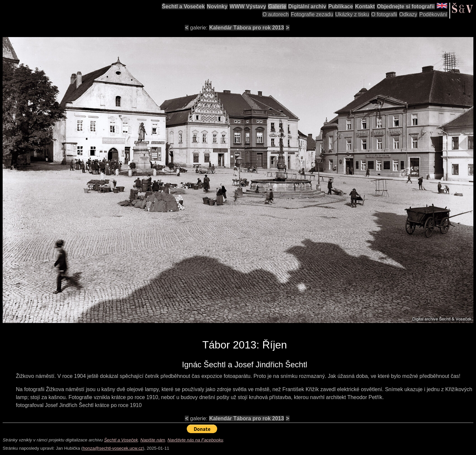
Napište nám (153, 440)
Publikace (341, 6)
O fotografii (384, 14)
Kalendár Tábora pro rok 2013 (247, 28)
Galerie (277, 6)
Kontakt (365, 6)
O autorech (276, 14)
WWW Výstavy (248, 6)
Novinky (217, 6)
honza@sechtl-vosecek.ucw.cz (113, 448)
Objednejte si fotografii (406, 6)
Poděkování (433, 14)
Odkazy (408, 14)
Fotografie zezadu (312, 14)
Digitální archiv (307, 6)
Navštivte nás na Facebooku (195, 440)
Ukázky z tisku (352, 14)
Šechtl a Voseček (183, 6)
